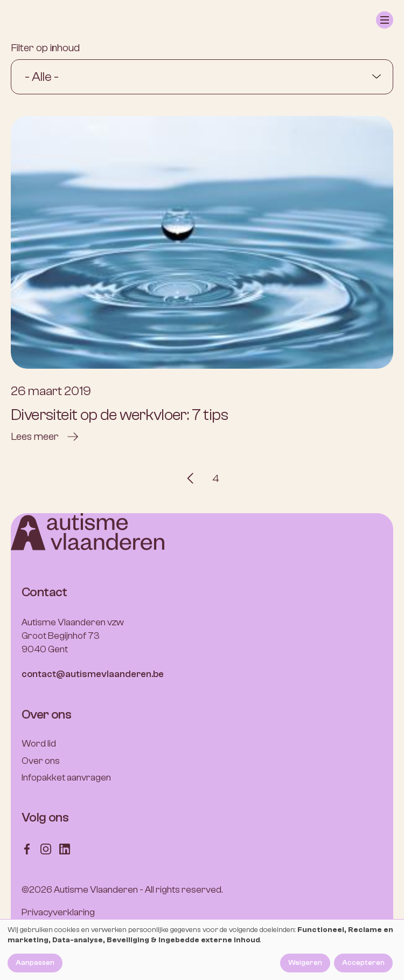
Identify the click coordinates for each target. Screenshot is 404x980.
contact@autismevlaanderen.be (93, 674)
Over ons (41, 761)
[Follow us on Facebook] (27, 848)
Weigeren (305, 963)
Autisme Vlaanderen (96, 890)
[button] (385, 20)
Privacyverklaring (58, 912)
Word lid (39, 744)
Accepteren (363, 963)
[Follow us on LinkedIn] (65, 848)
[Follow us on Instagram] (46, 848)
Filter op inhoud (45, 48)
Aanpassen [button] (35, 963)
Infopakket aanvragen (66, 778)
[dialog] (202, 950)
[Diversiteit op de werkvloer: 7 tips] (202, 280)
